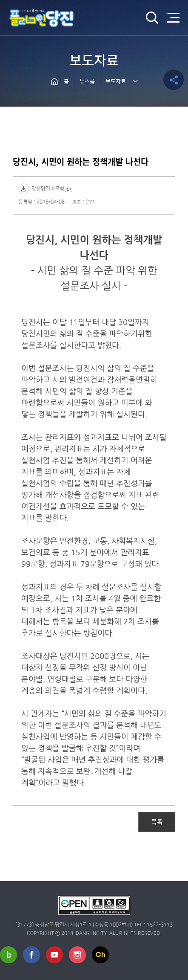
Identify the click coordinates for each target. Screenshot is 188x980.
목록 (157, 821)
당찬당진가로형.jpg (52, 189)
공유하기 (174, 80)
